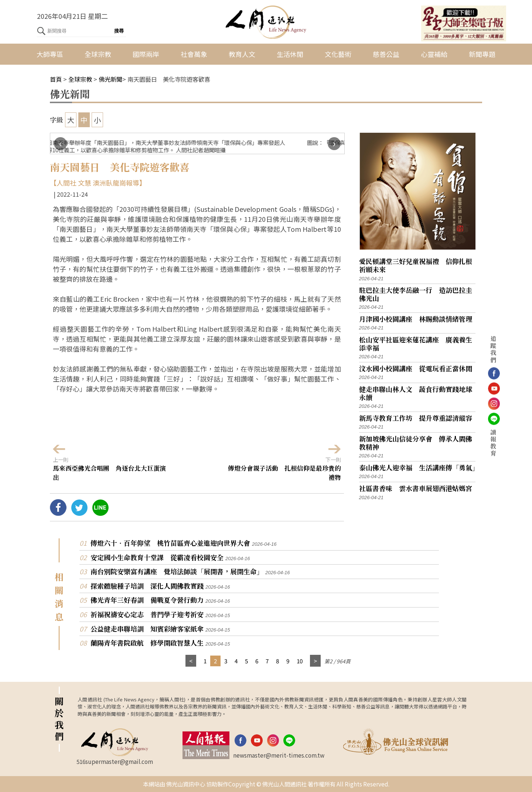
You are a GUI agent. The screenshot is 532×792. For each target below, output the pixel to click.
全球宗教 (98, 54)
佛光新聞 (110, 79)
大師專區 (50, 54)
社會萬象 (194, 54)
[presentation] (60, 144)
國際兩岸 (146, 54)
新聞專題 (482, 54)
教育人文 (242, 54)
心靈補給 (434, 54)
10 (300, 661)
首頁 (56, 79)
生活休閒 (290, 54)
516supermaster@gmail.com (115, 761)
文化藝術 (338, 54)
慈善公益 (386, 54)
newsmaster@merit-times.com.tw (279, 755)
